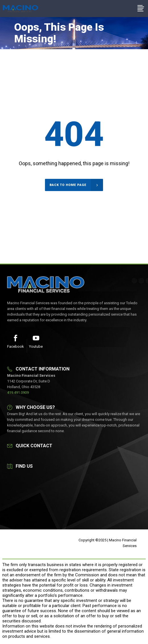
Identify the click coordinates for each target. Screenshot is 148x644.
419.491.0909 (18, 393)
